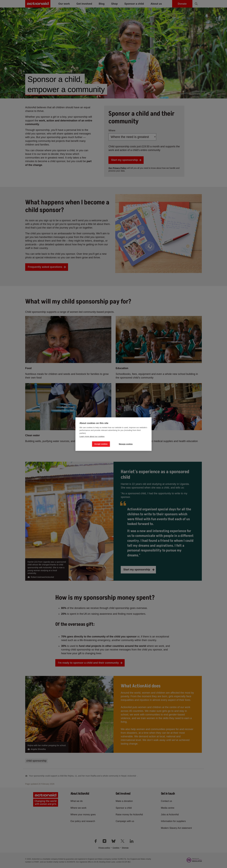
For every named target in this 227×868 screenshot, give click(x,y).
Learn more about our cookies (92, 436)
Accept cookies (101, 444)
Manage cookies (126, 444)
